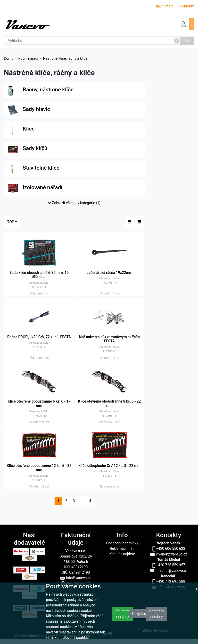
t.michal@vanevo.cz (168, 571)
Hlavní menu (164, 6)
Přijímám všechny (122, 614)
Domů (9, 58)
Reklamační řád (122, 549)
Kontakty (187, 6)
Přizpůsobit (141, 614)
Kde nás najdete (122, 554)
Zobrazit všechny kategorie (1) (74, 203)
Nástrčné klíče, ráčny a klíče (65, 58)
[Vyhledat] (187, 41)
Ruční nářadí (28, 58)
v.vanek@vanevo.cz (168, 554)
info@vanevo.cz (76, 578)
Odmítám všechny (156, 614)
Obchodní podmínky (122, 543)
